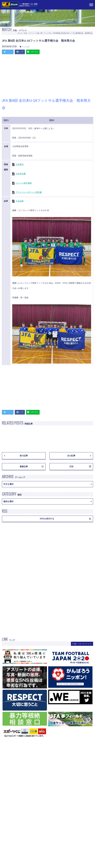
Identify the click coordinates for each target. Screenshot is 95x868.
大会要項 (20, 164)
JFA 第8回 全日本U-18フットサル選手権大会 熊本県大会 (73, 33)
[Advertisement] (47, 77)
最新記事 (32, 467)
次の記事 (79, 456)
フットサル (48, 33)
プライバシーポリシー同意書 (29, 192)
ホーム (20, 33)
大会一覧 (39, 33)
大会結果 (20, 201)
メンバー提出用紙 (24, 183)
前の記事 (16, 456)
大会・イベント (29, 33)
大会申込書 (21, 174)
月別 (80, 467)
